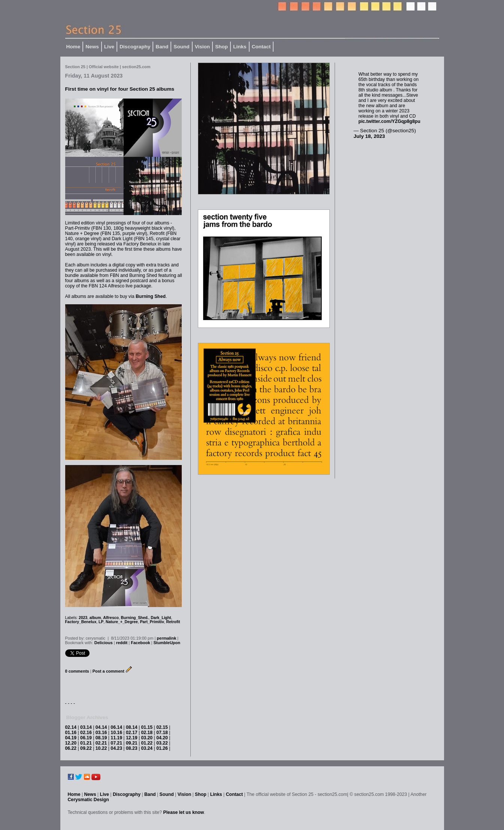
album (95, 618)
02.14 (71, 727)
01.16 (71, 733)
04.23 (116, 748)
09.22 (86, 748)
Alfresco (111, 618)
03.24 (147, 748)
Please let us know (184, 812)
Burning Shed (151, 296)
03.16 (101, 733)
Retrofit (173, 622)
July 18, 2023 (369, 136)
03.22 (162, 743)
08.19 (101, 738)
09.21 (132, 743)
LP (101, 622)
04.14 (101, 727)
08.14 (132, 727)
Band (162, 47)
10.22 (101, 748)
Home (73, 47)
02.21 (101, 743)
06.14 (116, 727)
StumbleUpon (167, 643)
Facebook (140, 643)
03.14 (86, 727)
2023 (83, 618)
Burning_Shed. (135, 618)
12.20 (71, 743)
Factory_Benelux (81, 622)
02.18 (147, 733)
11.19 (116, 738)
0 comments (77, 671)
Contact (261, 47)
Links (240, 47)
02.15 (162, 727)
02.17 (132, 733)
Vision (203, 47)
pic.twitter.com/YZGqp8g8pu (390, 121)
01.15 (147, 727)
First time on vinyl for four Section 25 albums (120, 89)
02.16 (86, 733)
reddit (122, 643)
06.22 (71, 748)
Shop (221, 47)
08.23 (132, 748)
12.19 (132, 738)
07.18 (162, 733)
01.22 (147, 743)
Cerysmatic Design (88, 800)
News (92, 47)
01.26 (162, 748)
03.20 (147, 738)
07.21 (116, 743)
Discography (135, 47)
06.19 (86, 738)
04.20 (162, 738)
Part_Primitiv (152, 622)
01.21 (86, 743)
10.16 (116, 733)
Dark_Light (161, 618)
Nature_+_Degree (122, 622)
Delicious (104, 643)
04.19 (71, 738)
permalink (166, 638)
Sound (181, 47)
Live (109, 47)
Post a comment (108, 671)
